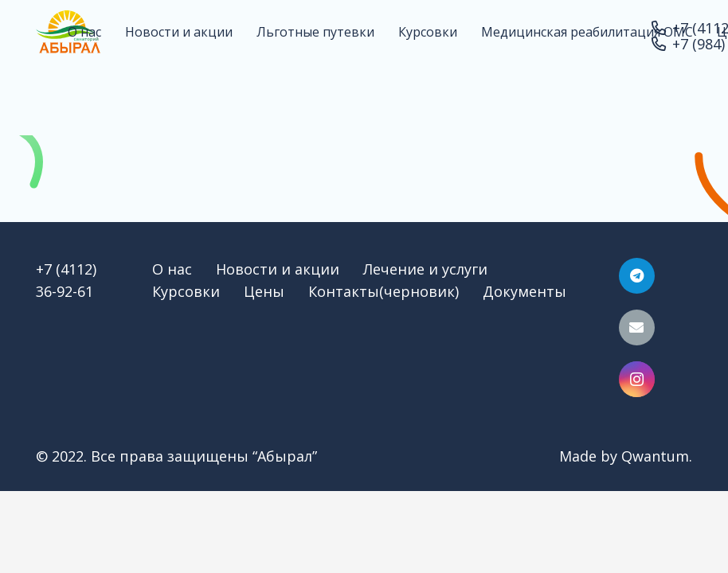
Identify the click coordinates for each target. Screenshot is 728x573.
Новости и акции (278, 269)
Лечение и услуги (425, 269)
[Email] (637, 327)
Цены (264, 291)
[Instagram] (637, 379)
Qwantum (655, 456)
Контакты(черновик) (384, 291)
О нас (172, 269)
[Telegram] (637, 276)
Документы (524, 291)
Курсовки (186, 291)
